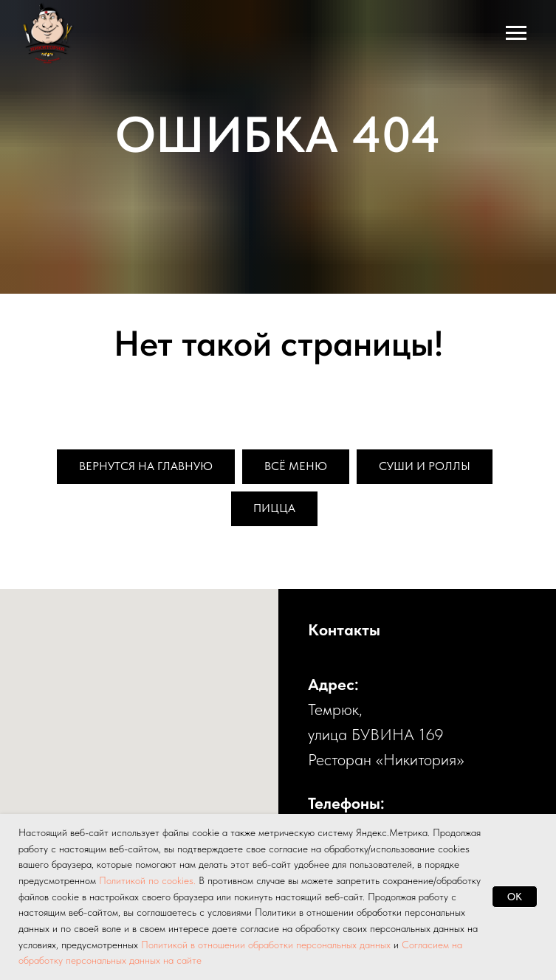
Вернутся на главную (146, 466)
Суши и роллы (425, 466)
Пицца (274, 508)
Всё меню (296, 466)
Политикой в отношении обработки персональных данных (266, 945)
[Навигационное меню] (516, 33)
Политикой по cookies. (149, 880)
